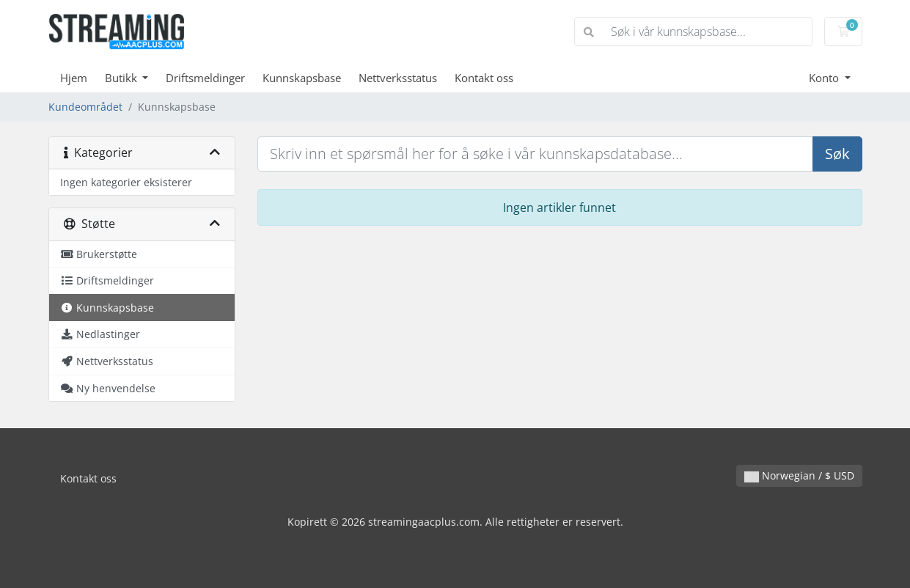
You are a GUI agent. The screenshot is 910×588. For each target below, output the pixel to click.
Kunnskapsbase (302, 78)
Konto (825, 78)
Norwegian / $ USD (799, 475)
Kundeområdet (85, 107)
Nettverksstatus (398, 78)
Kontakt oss (484, 78)
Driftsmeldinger (205, 78)
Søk (837, 154)
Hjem (74, 78)
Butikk (122, 78)
